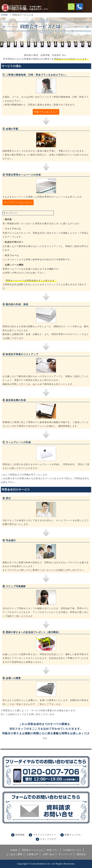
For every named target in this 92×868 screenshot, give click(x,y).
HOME (4, 15)
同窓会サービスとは (32, 850)
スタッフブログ (48, 839)
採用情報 (20, 835)
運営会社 (81, 854)
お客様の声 (32, 854)
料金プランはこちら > (46, 112)
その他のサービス (72, 850)
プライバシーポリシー (45, 835)
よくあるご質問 (14, 854)
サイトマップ (65, 854)
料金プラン (53, 850)
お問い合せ (48, 854)
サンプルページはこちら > (18, 202)
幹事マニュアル (73, 835)
